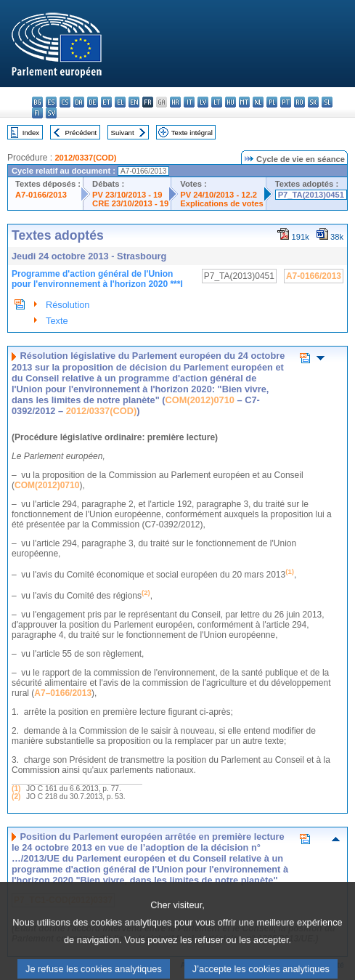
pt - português (286, 102)
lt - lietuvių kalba (217, 102)
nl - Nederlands (258, 102)
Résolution (68, 305)
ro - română (299, 102)
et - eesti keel (106, 102)
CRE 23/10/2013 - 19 (130, 203)
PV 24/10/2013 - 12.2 (219, 195)
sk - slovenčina (313, 102)
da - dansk (79, 102)
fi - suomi (37, 113)
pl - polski (272, 102)
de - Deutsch (93, 102)
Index (31, 133)
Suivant (123, 133)
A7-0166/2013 (41, 195)
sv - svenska (51, 113)
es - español (51, 102)
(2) (16, 797)
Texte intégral (192, 133)
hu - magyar (230, 102)
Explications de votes (221, 203)
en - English (134, 102)
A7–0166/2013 (63, 693)
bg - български (37, 102)
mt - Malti (244, 102)
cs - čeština (65, 102)
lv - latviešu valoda (203, 102)
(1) (16, 789)
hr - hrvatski (175, 102)
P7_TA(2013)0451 (311, 195)
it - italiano (189, 102)
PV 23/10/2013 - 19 (127, 195)
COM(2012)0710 (200, 400)
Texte (57, 321)
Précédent (81, 133)
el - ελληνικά (120, 102)
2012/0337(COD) (85, 158)
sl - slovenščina (327, 102)
